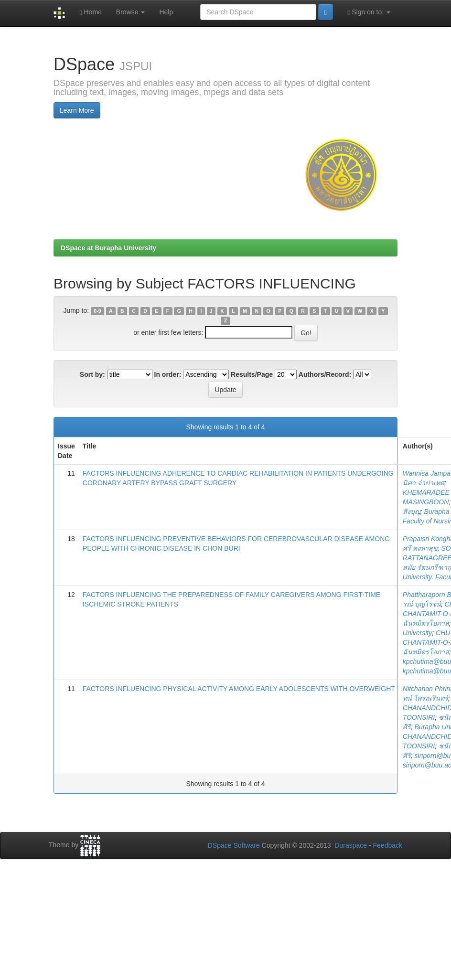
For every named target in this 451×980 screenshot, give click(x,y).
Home (90, 12)
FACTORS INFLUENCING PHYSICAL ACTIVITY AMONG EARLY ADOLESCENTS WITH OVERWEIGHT (239, 689)
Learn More (77, 110)
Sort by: (92, 374)
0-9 (97, 311)
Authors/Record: (325, 374)
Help (166, 12)
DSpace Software (234, 845)
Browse (131, 12)
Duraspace (351, 845)
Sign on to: (369, 12)
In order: (168, 374)
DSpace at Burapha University (108, 248)
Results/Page (252, 374)
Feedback (388, 845)
